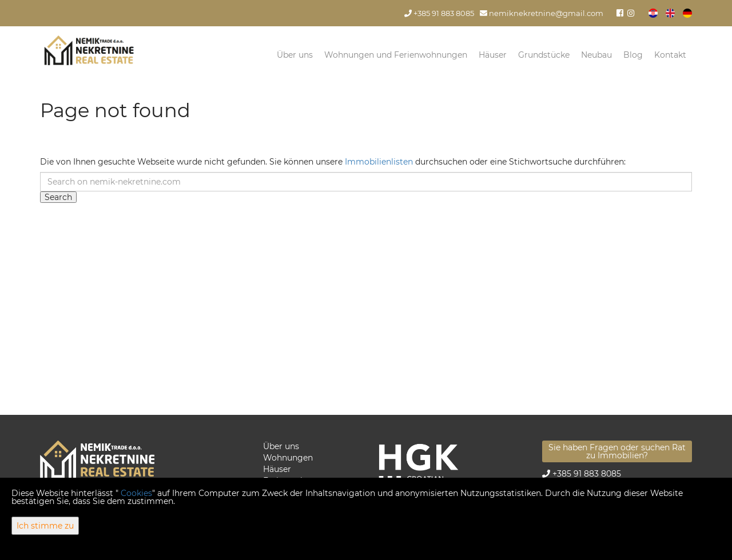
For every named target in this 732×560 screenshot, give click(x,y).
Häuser (493, 55)
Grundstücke (544, 55)
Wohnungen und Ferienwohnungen (396, 55)
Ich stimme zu (45, 526)
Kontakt (670, 55)
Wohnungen (288, 458)
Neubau (596, 55)
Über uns (295, 55)
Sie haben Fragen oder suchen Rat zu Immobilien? (617, 451)
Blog (633, 55)
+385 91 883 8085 (439, 13)
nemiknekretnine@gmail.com (542, 13)
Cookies (136, 493)
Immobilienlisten (379, 162)
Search (58, 197)
